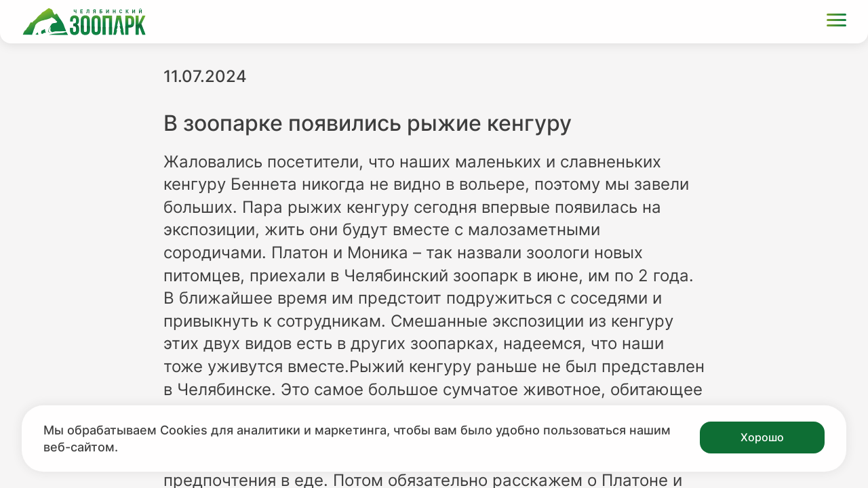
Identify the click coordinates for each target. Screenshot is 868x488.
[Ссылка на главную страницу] (84, 22)
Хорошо (762, 437)
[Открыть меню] (836, 22)
